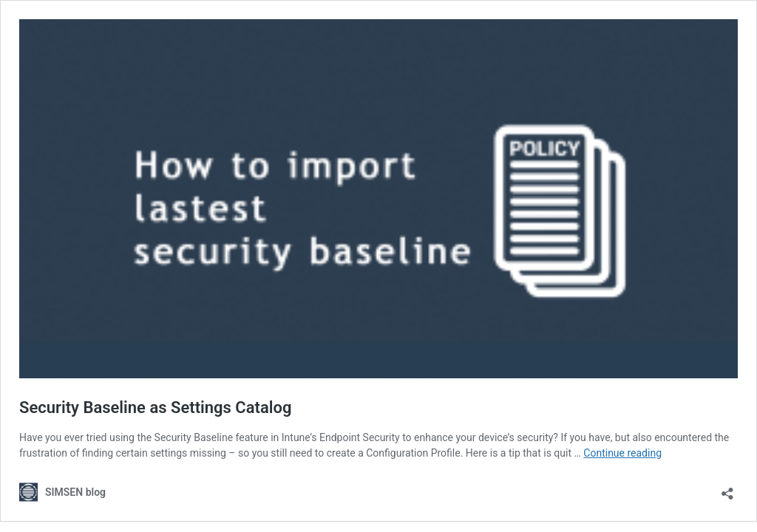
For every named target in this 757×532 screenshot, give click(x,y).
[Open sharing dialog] (727, 489)
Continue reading (622, 453)
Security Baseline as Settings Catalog (155, 407)
